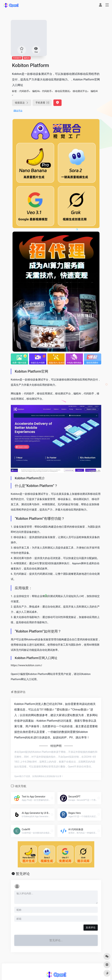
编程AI (27, 58)
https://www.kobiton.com (25, 665)
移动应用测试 (62, 91)
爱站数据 (62, 710)
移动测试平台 (80, 91)
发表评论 (91, 927)
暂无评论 (23, 874)
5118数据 (46, 710)
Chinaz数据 (79, 710)
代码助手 (17, 58)
